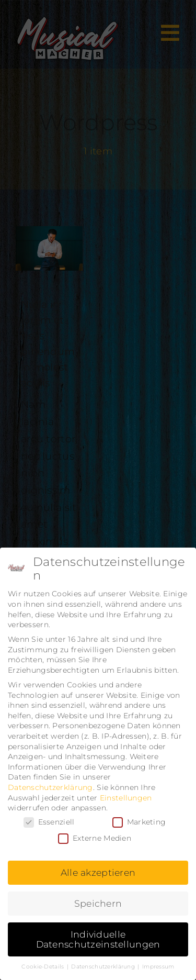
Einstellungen (126, 798)
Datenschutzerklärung (50, 787)
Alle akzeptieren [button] (98, 872)
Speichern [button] (98, 903)
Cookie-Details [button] (43, 967)
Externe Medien (95, 838)
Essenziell (49, 822)
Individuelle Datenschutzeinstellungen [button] (98, 939)
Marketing (139, 822)
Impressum (158, 967)
